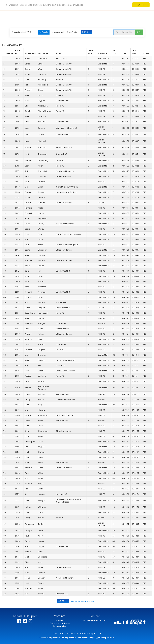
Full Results (43, 32)
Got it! (141, 5)
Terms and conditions (60, 623)
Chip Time (134, 52)
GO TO (85, 32)
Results (60, 620)
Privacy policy (60, 626)
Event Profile (72, 32)
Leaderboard (58, 32)
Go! (139, 32)
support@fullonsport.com (94, 620)
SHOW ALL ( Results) (83, 602)
